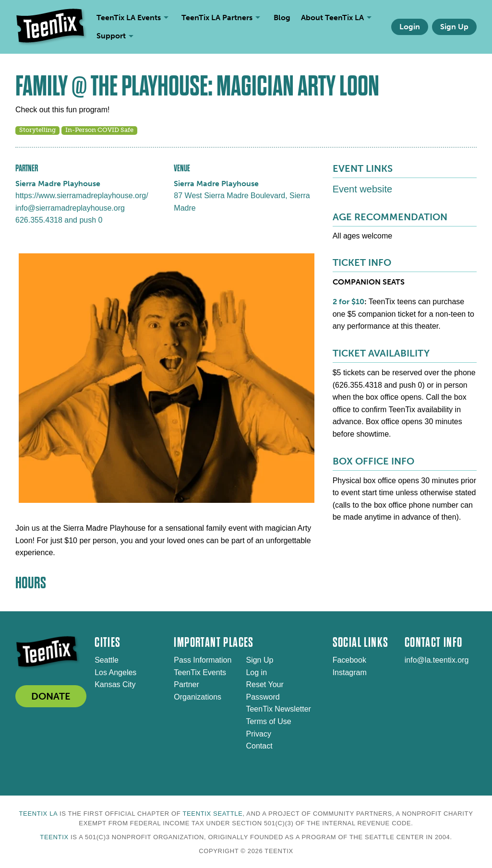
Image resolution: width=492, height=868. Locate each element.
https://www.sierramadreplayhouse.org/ (82, 196)
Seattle (107, 660)
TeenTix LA (38, 814)
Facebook (349, 660)
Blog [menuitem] (282, 18)
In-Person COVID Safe (99, 130)
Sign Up (454, 27)
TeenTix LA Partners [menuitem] (217, 18)
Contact (259, 746)
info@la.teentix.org (437, 660)
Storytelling (37, 130)
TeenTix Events (200, 672)
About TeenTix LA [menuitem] (332, 18)
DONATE (51, 696)
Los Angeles (115, 672)
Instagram (350, 672)
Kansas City (115, 684)
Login (410, 27)
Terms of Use (268, 721)
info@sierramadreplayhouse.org (70, 208)
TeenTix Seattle (212, 814)
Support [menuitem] (111, 36)
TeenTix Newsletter (278, 709)
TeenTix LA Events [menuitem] (129, 18)
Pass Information (203, 660)
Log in (256, 672)
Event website (363, 189)
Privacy (258, 734)
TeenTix (54, 837)
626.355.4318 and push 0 (59, 220)
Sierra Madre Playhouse (58, 184)
